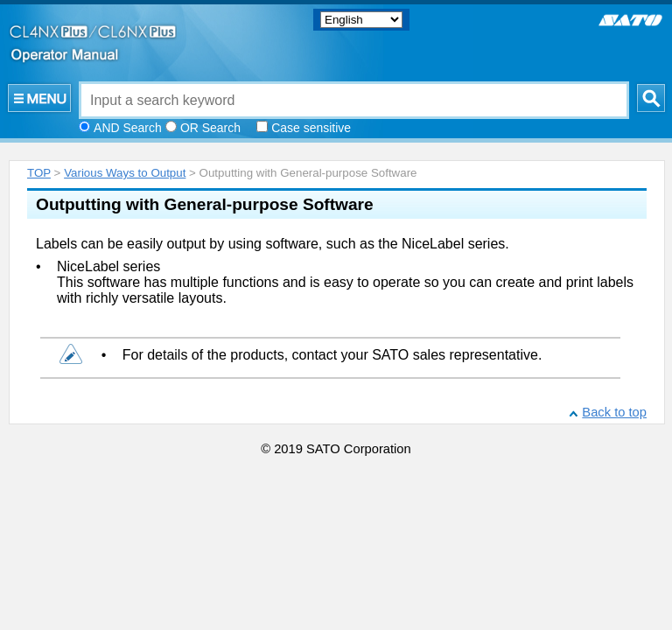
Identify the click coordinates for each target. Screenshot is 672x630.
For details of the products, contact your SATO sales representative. (332, 355)
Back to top (614, 412)
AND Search (128, 128)
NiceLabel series (108, 266)
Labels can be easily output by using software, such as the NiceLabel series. (273, 244)
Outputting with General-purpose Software (205, 204)
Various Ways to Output (125, 173)
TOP (39, 173)
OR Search (210, 128)
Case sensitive (311, 128)
